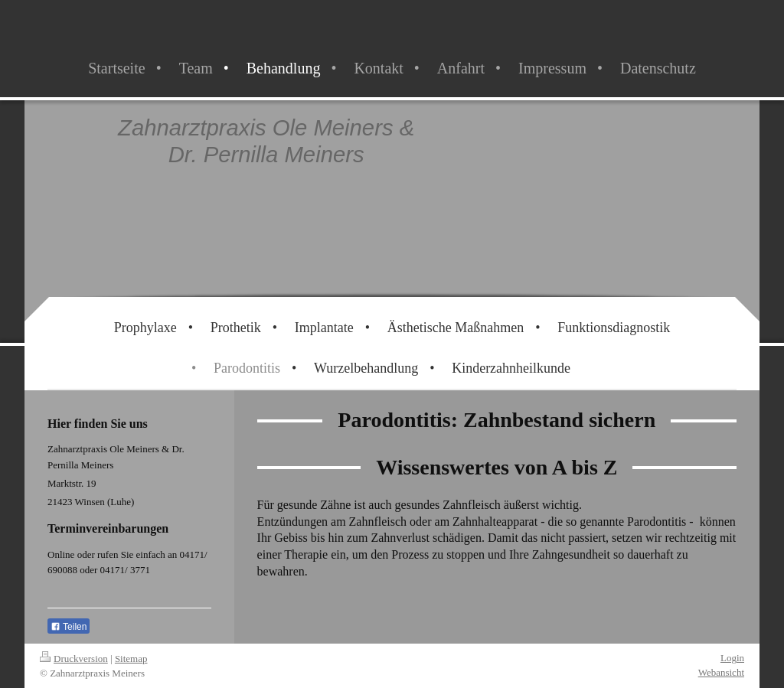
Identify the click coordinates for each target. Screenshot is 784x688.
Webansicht (721, 672)
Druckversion (74, 659)
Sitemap (131, 659)
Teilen (69, 627)
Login (732, 658)
